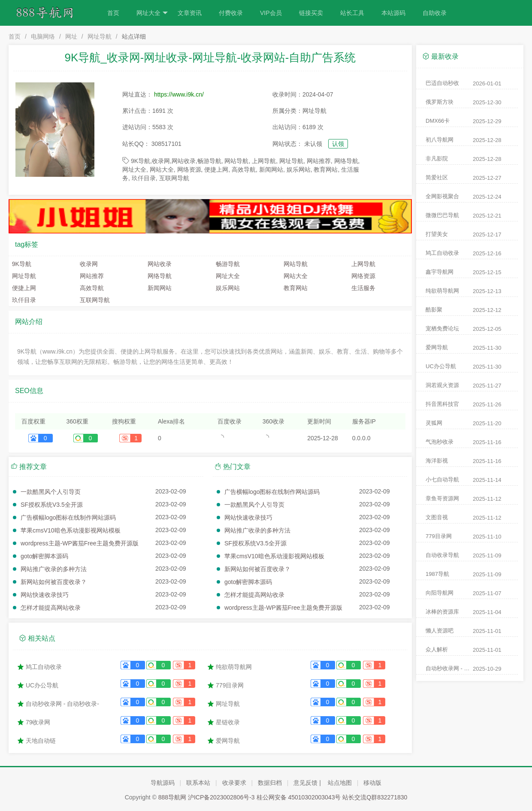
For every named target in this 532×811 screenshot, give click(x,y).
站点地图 (340, 783)
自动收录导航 (442, 555)
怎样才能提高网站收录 (51, 608)
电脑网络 (43, 36)
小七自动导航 (442, 480)
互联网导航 (93, 300)
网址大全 (152, 13)
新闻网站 (158, 288)
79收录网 (38, 722)
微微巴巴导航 (442, 215)
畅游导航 (226, 264)
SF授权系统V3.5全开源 (52, 505)
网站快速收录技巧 (45, 595)
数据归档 (270, 783)
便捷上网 (22, 288)
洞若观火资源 (442, 385)
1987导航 (437, 574)
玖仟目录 (22, 300)
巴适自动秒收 (442, 83)
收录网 (87, 264)
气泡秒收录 (440, 442)
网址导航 (100, 36)
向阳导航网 (440, 593)
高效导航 (90, 288)
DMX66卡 (438, 121)
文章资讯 (190, 13)
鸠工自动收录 (44, 667)
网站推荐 (90, 276)
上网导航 (362, 264)
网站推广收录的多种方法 (54, 569)
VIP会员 (271, 13)
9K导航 (20, 264)
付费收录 (231, 13)
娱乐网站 (226, 288)
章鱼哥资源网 (442, 498)
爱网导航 (228, 741)
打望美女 (437, 234)
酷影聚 (434, 310)
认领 (338, 144)
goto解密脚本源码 (44, 556)
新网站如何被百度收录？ (54, 582)
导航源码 (163, 783)
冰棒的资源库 (442, 612)
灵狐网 (434, 423)
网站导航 (294, 264)
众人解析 (437, 649)
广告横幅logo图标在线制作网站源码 (68, 517)
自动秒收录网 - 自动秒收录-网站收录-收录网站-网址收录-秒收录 (62, 705)
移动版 (372, 783)
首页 (113, 13)
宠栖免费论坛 (442, 328)
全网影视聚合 (442, 196)
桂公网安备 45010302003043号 (299, 797)
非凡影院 (437, 159)
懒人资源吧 (440, 631)
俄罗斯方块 (440, 102)
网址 (71, 36)
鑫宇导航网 (440, 272)
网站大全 (294, 276)
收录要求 (234, 783)
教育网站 (294, 288)
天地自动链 (41, 741)
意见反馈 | (307, 783)
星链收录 (228, 722)
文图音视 (437, 517)
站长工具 (352, 13)
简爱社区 (437, 177)
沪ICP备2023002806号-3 (221, 797)
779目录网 (230, 685)
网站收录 (158, 264)
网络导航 (158, 276)
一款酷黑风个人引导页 (51, 492)
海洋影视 (437, 461)
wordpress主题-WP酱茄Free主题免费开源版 (80, 543)
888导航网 (172, 797)
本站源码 (393, 13)
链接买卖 (311, 13)
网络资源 (362, 276)
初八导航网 (440, 140)
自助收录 (435, 13)
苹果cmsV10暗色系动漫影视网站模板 (71, 530)
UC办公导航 (42, 685)
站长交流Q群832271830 (375, 797)
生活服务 (362, 288)
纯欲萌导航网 (234, 667)
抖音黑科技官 (442, 404)
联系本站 (198, 783)
